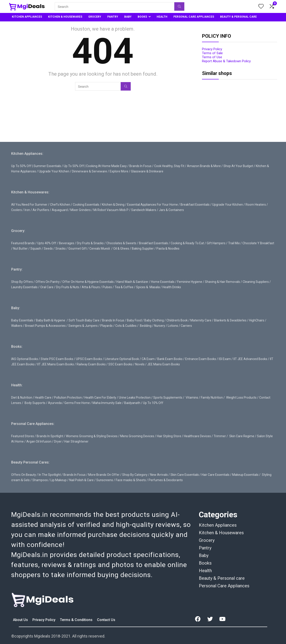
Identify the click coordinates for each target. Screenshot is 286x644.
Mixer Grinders (81, 210)
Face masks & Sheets (131, 480)
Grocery (207, 540)
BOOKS (142, 17)
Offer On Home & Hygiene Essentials (88, 282)
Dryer (58, 441)
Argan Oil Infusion (39, 441)
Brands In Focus (140, 166)
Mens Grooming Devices (137, 436)
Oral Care (47, 287)
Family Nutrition (212, 398)
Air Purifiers (41, 210)
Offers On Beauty (24, 475)
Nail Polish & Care (81, 480)
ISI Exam (225, 359)
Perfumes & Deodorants (166, 480)
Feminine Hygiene (190, 282)
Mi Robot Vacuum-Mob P (111, 210)
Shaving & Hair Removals (222, 282)
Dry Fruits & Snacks (90, 243)
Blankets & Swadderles (230, 320)
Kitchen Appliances (218, 525)
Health (205, 571)
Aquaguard (60, 210)
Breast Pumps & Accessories (45, 326)
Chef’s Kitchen (60, 205)
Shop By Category (135, 475)
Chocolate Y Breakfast (258, 243)
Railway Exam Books (91, 364)
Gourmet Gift (78, 248)
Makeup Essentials (245, 475)
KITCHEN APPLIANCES (27, 17)
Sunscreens (105, 480)
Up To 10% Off (153, 403)
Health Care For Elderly (100, 398)
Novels (140, 364)
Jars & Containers (171, 210)
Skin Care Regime (242, 436)
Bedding (146, 326)
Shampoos (40, 480)
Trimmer (220, 436)
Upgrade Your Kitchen (54, 171)
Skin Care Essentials (185, 475)
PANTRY (113, 17)
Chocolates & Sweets (121, 243)
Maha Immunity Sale (107, 403)
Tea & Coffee (124, 287)
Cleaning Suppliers (256, 282)
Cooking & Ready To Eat (187, 243)
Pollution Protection (68, 398)
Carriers (186, 326)
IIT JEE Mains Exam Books (56, 364)
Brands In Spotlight (50, 436)
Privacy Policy (212, 49)
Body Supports (35, 403)
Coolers (17, 210)
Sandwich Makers (144, 210)
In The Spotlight (50, 475)
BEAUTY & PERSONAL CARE (238, 17)
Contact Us (106, 620)
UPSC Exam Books (89, 359)
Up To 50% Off (21, 166)
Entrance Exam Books (201, 359)
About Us (21, 620)
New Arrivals (159, 475)
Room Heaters (256, 205)
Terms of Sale (212, 53)
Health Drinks (171, 287)
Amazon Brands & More (204, 166)
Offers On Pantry (48, 282)
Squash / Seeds (42, 248)
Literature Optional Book (122, 359)
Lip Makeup (59, 480)
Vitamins (192, 398)
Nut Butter (20, 248)
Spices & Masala (148, 287)
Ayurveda (55, 403)
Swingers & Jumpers (83, 326)
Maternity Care (201, 320)
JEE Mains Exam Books (164, 364)
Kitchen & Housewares (221, 533)
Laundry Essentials (24, 287)
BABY (128, 17)
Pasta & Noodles (168, 248)
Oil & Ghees (121, 248)
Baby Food (134, 320)
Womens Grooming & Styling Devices (92, 436)
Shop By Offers (22, 282)
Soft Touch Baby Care (84, 320)
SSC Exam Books (120, 364)
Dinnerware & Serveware (89, 171)
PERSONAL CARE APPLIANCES (194, 17)
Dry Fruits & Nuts (68, 287)
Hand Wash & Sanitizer (132, 282)
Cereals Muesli (100, 248)
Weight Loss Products (241, 398)
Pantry (205, 548)
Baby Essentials (22, 320)
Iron (27, 210)
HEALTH (162, 17)
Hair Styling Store (169, 436)
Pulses (107, 287)
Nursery (160, 326)
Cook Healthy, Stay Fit (169, 166)
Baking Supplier (143, 248)
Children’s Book (177, 320)
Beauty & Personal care (222, 578)
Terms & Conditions (77, 620)
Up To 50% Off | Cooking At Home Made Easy (95, 166)
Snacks (61, 248)
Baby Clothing (154, 320)
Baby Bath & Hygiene (51, 320)
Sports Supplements (168, 398)
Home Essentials (163, 282)
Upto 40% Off (47, 243)
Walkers (17, 326)
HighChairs (257, 320)
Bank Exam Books (170, 359)
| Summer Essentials (47, 166)
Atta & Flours (91, 287)
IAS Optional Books (25, 359)
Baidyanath (132, 403)
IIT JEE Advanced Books (250, 359)
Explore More (119, 171)
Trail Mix (234, 243)
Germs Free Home (77, 403)
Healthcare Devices (197, 436)
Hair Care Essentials (216, 475)
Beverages (67, 243)
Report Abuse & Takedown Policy (226, 61)
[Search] (179, 6)
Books (205, 563)
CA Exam (148, 359)
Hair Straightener (76, 441)
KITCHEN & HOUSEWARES (65, 17)
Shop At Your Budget (238, 166)
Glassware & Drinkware (147, 171)
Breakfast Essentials (195, 205)
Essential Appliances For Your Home (152, 205)
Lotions (173, 326)
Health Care (43, 398)
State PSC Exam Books (57, 359)
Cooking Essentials (86, 205)
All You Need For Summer (29, 205)
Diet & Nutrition (22, 398)
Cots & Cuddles (126, 326)
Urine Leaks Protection (135, 398)
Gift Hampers (216, 243)
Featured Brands (23, 243)
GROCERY (95, 17)
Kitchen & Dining (113, 205)
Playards (106, 326)
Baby (204, 555)
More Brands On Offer (104, 475)
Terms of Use (212, 57)
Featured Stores (23, 436)
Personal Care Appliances (224, 586)
